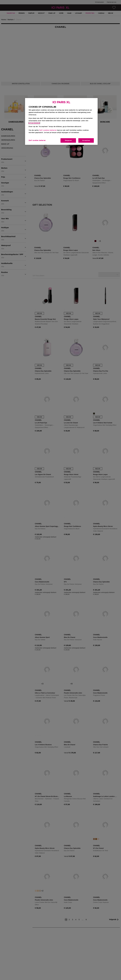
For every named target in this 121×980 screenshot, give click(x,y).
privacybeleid (34, 123)
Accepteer (86, 140)
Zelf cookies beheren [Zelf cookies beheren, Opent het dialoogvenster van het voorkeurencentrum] (37, 140)
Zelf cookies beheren (48, 130)
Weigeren (68, 140)
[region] (61, 121)
